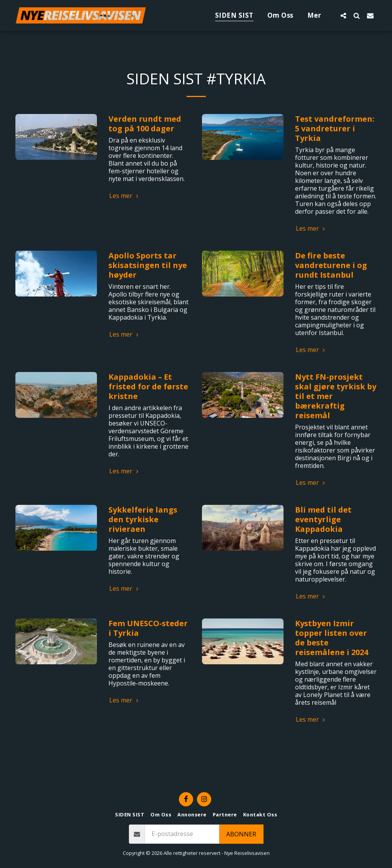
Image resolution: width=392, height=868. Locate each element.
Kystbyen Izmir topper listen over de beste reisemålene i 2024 (332, 638)
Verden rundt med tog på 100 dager (145, 124)
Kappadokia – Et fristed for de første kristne (148, 386)
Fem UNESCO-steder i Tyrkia (148, 628)
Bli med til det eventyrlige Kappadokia (323, 519)
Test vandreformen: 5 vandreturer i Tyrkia (335, 128)
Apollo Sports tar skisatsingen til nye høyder (148, 265)
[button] (343, 15)
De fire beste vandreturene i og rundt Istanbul (331, 265)
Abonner (241, 834)
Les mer (125, 196)
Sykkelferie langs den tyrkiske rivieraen (143, 519)
